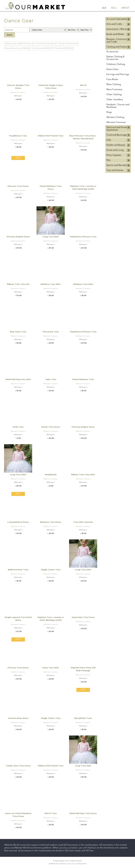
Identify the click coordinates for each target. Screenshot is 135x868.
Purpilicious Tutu (18, 136)
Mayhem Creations (18, 92)
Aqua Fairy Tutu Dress (83, 617)
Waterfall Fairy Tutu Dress (83, 813)
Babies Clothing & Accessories (115, 58)
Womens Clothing (115, 117)
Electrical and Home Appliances (117, 129)
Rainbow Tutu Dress (51, 522)
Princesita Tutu (51, 332)
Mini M (83, 85)
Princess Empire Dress (18, 237)
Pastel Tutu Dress (51, 427)
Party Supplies (114, 155)
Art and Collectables (117, 19)
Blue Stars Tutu (18, 332)
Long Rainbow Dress (18, 522)
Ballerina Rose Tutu (18, 570)
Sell (114, 8)
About (126, 8)
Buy (104, 8)
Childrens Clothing (116, 64)
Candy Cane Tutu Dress (18, 766)
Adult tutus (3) (10, 44)
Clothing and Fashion (117, 47)
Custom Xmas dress (18, 718)
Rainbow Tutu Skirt (51, 284)
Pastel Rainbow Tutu (83, 379)
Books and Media (115, 34)
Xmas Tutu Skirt (51, 668)
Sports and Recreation (118, 165)
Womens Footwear (116, 122)
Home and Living (115, 150)
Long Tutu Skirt (51, 237)
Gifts (109, 140)
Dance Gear (112, 69)
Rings (109, 112)
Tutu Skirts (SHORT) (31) (64, 48)
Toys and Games (115, 170)
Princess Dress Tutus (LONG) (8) (18, 48)
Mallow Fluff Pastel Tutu (51, 136)
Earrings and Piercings (118, 74)
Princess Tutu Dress (18, 186)
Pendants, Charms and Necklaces (118, 106)
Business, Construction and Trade (118, 41)
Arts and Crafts (114, 24)
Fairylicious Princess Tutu (83, 237)
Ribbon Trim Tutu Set (18, 284)
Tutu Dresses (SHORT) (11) (43, 48)
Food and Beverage (116, 135)
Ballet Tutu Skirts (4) (26, 44)
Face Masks (112, 80)
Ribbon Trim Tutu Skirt (83, 475)
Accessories (112, 52)
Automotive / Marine (117, 29)
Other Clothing (114, 95)
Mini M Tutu (51, 813)
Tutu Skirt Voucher (83, 522)
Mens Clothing (114, 85)
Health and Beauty (116, 145)
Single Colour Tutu (51, 570)
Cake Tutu (51, 379)
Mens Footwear (114, 90)
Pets (108, 160)
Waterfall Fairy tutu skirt (18, 379)
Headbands (51, 475)
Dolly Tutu (18, 427)
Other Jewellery (115, 100)
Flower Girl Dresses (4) (69, 44)
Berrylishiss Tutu (83, 718)
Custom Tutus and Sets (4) (46, 44)
